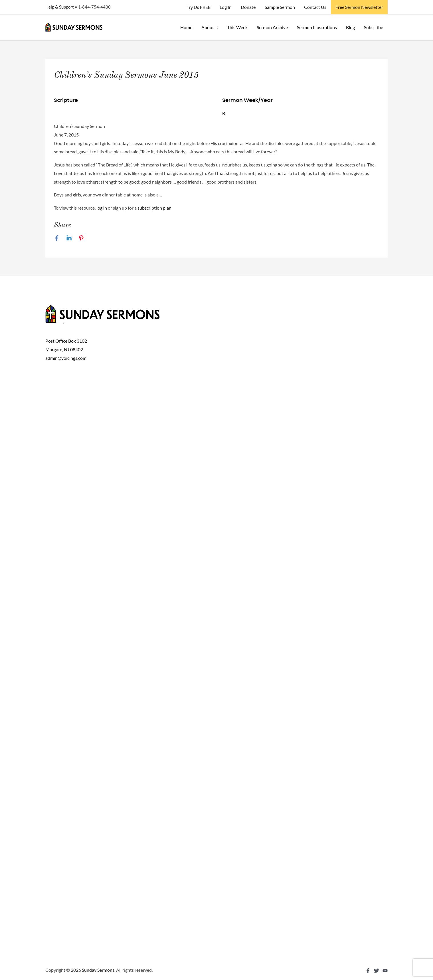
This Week (237, 27)
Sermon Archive (272, 27)
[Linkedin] (69, 238)
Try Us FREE (199, 7)
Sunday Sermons (98, 970)
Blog (350, 27)
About (208, 27)
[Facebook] (57, 238)
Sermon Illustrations (317, 27)
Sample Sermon (280, 7)
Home (186, 27)
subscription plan (154, 208)
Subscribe (374, 27)
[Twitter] (377, 971)
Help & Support (60, 7)
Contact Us (315, 7)
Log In (226, 7)
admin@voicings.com (66, 358)
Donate (248, 7)
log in (102, 208)
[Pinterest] (81, 238)
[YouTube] (385, 971)
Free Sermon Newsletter (359, 7)
